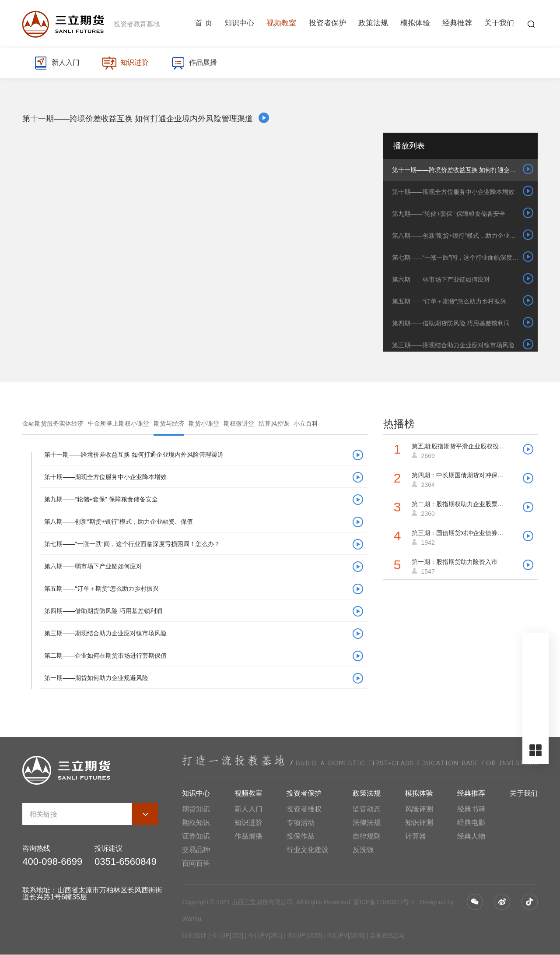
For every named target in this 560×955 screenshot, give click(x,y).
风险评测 (419, 809)
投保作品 (301, 836)
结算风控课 (274, 423)
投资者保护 (327, 24)
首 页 (204, 24)
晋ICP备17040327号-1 (384, 902)
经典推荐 (457, 24)
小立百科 (306, 423)
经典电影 (471, 823)
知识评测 (419, 823)
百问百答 (196, 863)
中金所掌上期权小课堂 (119, 423)
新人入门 (57, 63)
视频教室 (281, 24)
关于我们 (499, 24)
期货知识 (196, 809)
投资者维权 (304, 809)
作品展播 (196, 63)
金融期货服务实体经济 (53, 423)
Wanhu (192, 919)
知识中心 (239, 24)
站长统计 (194, 935)
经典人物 (471, 836)
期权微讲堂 (239, 423)
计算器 (416, 836)
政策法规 (373, 24)
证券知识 (196, 836)
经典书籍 (471, 809)
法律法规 (367, 823)
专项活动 (301, 823)
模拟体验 (415, 24)
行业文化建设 (308, 850)
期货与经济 (169, 423)
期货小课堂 (204, 423)
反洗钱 (363, 850)
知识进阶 (126, 63)
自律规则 (367, 836)
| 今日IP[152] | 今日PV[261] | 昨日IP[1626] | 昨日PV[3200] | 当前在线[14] (305, 935)
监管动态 (367, 809)
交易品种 (196, 850)
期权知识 (196, 823)
